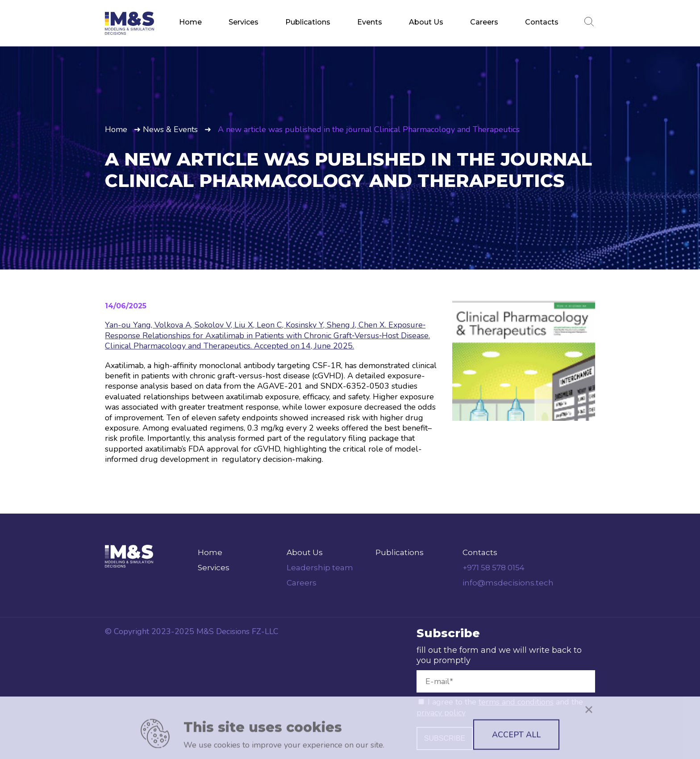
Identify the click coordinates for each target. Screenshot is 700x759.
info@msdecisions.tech (508, 583)
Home (190, 22)
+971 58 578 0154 (494, 568)
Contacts (542, 22)
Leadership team (320, 568)
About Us (426, 22)
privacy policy (441, 713)
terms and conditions (516, 702)
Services (244, 22)
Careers (484, 22)
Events (370, 22)
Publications (308, 22)
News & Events (170, 129)
